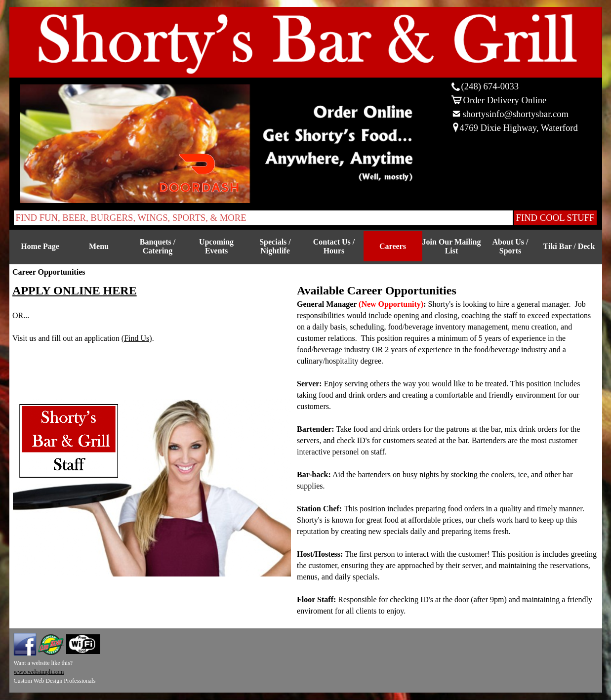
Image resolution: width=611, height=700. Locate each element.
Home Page (40, 246)
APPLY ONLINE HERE (75, 290)
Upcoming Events (216, 246)
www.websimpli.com (39, 672)
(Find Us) (137, 338)
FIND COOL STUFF (555, 218)
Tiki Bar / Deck (569, 246)
